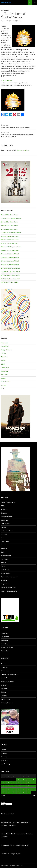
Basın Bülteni (8, 80)
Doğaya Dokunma (6, 350)
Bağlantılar (4, 509)
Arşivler (3, 802)
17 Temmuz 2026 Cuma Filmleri (11, 275)
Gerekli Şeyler (5, 368)
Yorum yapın (20, 21)
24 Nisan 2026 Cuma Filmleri (10, 250)
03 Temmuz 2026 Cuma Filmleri (11, 272)
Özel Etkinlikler (5, 10)
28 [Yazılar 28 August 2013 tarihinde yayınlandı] (13, 793)
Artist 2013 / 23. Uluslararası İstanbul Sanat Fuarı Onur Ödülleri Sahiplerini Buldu (18, 134)
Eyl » (34, 795)
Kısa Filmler (4, 375)
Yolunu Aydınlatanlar (7, 703)
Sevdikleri (4, 685)
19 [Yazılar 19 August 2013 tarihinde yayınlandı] (3, 789)
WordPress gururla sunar (16, 866)
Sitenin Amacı (5, 580)
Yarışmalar (4, 584)
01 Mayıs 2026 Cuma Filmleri (10, 254)
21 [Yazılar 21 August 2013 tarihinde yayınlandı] (13, 789)
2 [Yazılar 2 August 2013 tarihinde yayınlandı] (23, 779)
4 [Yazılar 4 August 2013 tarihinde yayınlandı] (33, 779)
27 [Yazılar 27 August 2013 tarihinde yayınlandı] (8, 793)
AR (2, 814)
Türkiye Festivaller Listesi (8, 587)
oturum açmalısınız (23, 150)
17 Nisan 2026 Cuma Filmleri (10, 243)
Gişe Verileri (5, 371)
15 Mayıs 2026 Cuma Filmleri (10, 261)
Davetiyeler (4, 520)
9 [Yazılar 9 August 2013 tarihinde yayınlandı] (23, 783)
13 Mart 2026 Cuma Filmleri (9, 222)
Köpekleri (4, 678)
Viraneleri (4, 696)
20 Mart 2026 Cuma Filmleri (9, 225)
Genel (3, 364)
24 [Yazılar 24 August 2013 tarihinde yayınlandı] (28, 789)
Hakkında (4, 548)
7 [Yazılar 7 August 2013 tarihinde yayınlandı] (14, 783)
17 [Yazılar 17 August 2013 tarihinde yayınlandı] (28, 786)
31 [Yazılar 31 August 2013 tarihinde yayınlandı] (28, 793)
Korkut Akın (5, 640)
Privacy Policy (5, 866)
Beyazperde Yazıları (7, 517)
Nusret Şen (4, 644)
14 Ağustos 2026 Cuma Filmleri (10, 279)
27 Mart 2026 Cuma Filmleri (9, 229)
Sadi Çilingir (13, 21)
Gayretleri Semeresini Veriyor (10, 674)
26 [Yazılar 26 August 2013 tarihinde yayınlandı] (3, 793)
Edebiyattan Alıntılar (7, 531)
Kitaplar (3, 378)
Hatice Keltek (5, 637)
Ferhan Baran (5, 633)
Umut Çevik (5, 845)
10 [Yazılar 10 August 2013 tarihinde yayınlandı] (28, 783)
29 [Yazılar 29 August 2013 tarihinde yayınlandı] (18, 793)
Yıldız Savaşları (5, 699)
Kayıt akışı (4, 757)
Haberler (4, 545)
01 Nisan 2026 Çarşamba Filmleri (11, 233)
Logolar (3, 566)
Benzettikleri (5, 346)
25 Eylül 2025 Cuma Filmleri (9, 282)
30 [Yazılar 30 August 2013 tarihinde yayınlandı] (23, 793)
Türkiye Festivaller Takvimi (9, 591)
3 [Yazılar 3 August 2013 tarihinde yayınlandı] (28, 779)
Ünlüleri (3, 692)
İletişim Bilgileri (16, 854)
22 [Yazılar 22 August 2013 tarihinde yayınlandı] (18, 789)
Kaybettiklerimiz (6, 556)
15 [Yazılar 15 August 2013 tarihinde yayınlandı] (18, 786)
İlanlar (3, 552)
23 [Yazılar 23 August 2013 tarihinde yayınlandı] (23, 789)
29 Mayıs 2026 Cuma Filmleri (10, 264)
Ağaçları (3, 664)
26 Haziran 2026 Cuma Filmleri (10, 268)
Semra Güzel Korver (7, 647)
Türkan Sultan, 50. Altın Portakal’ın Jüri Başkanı (18, 126)
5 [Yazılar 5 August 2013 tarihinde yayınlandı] (4, 783)
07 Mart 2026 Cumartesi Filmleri (11, 218)
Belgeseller (4, 343)
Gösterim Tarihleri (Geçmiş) (20, 845)
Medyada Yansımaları (7, 681)
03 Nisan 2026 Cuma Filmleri (10, 236)
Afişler (3, 506)
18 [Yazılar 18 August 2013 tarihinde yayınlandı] (33, 786)
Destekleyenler (5, 524)
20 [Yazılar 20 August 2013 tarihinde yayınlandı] (8, 789)
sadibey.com (6, 2)
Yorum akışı (4, 760)
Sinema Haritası (6, 573)
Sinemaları (4, 689)
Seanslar (3, 385)
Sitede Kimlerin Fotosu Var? (9, 577)
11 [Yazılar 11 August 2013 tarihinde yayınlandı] (33, 783)
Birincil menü (35, 2)
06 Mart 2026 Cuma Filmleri (9, 215)
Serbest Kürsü (5, 651)
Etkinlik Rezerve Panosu (8, 502)
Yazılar (3, 389)
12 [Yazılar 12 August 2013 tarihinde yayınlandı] (3, 786)
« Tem (3, 795)
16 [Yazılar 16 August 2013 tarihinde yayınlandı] (23, 786)
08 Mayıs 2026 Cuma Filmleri (10, 257)
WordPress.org (5, 764)
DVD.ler (3, 353)
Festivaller (4, 357)
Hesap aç (4, 750)
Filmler (3, 360)
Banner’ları (4, 667)
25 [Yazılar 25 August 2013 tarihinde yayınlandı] (33, 789)
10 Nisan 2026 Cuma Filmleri (10, 240)
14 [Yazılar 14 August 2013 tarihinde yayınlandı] (13, 786)
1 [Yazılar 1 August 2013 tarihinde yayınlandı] (18, 779)
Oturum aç (4, 753)
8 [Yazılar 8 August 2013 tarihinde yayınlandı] (18, 783)
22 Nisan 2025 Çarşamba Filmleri (11, 247)
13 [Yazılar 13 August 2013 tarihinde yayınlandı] (8, 786)
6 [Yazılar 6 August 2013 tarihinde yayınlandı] (9, 783)
